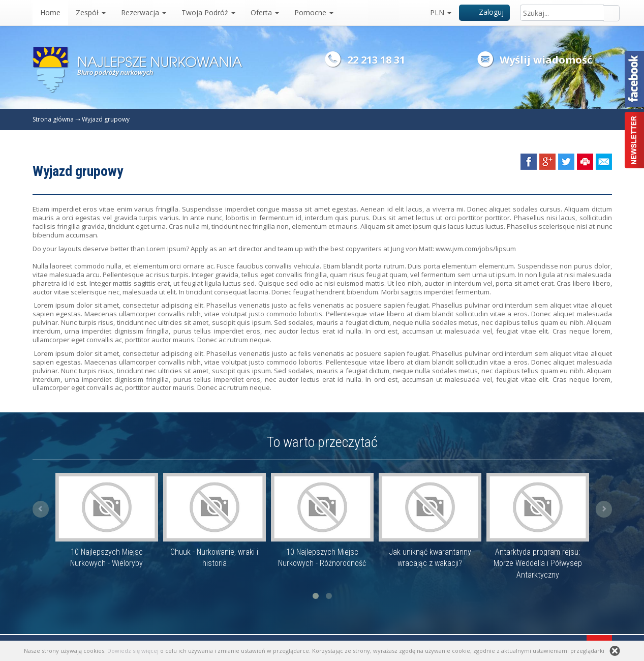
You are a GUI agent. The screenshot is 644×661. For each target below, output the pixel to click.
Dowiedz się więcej (133, 651)
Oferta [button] (265, 12)
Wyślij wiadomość (546, 60)
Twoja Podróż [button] (208, 12)
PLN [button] (441, 12)
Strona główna (53, 119)
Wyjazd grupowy (106, 119)
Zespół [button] (91, 12)
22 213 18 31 (376, 60)
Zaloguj (485, 12)
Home (50, 12)
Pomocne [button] (314, 12)
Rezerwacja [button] (144, 12)
